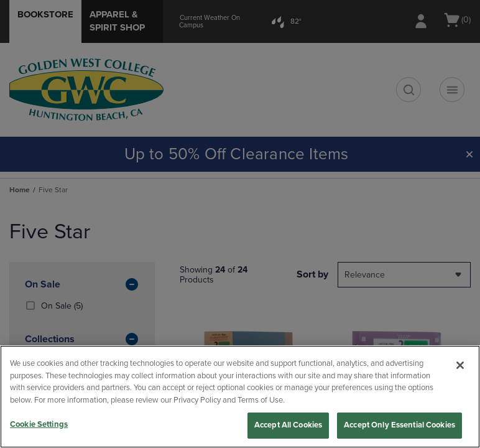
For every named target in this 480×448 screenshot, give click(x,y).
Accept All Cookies (288, 425)
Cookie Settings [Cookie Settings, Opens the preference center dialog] (39, 424)
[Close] (460, 365)
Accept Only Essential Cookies (399, 425)
